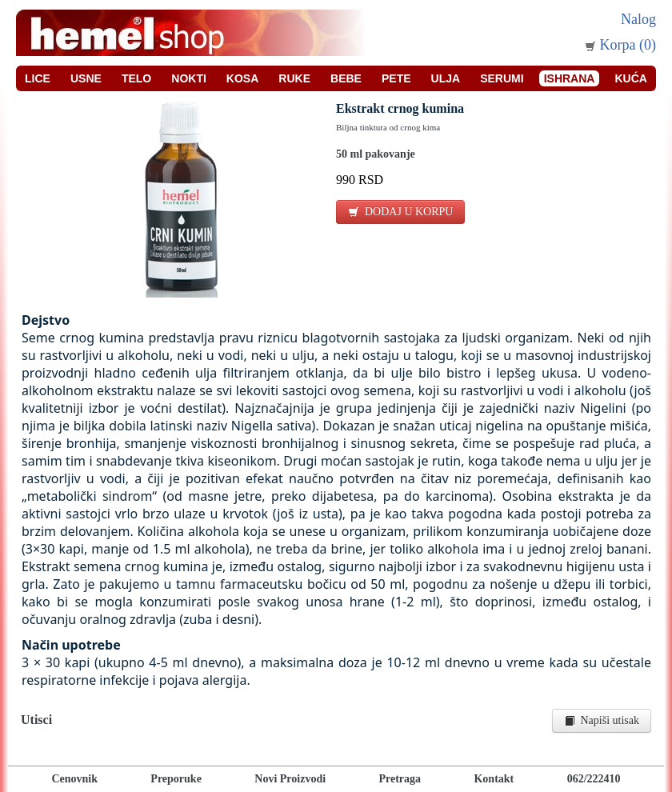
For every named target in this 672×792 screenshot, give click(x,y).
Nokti (189, 78)
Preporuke (176, 779)
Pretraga (400, 779)
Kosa (242, 78)
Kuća (630, 78)
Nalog (638, 19)
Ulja (446, 78)
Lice (38, 78)
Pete (396, 78)
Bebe (346, 78)
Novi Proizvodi (290, 779)
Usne (86, 78)
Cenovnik (74, 779)
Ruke (294, 78)
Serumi (502, 78)
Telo (136, 78)
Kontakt (494, 779)
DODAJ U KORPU (400, 212)
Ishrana (570, 78)
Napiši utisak (602, 720)
